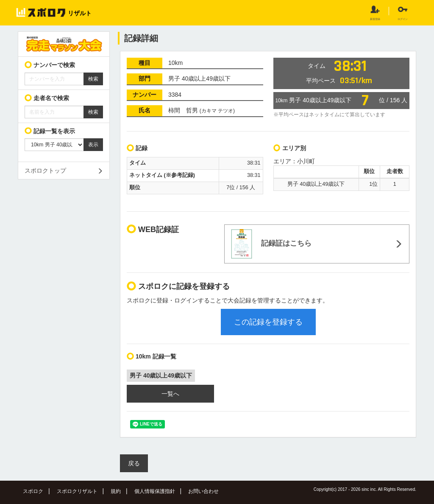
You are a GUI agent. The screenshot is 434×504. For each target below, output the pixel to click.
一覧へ (170, 394)
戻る (134, 463)
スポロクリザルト (77, 491)
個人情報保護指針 (155, 491)
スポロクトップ (45, 171)
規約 (116, 491)
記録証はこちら (271, 244)
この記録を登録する (268, 322)
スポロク (33, 491)
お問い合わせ (203, 491)
